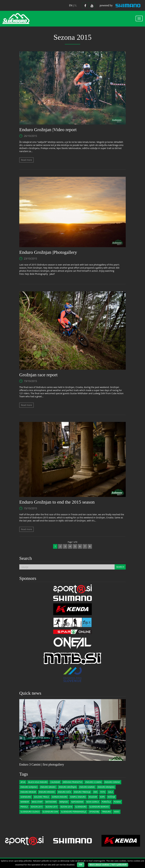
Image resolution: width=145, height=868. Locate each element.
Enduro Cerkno (112, 782)
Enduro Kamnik (87, 787)
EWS (95, 792)
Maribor (25, 802)
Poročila (106, 802)
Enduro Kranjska (106, 787)
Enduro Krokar (28, 792)
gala (111, 792)
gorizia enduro (60, 797)
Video (117, 812)
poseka (117, 802)
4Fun (23, 782)
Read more (26, 160)
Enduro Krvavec (47, 792)
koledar (93, 797)
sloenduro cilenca (30, 812)
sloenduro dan (50, 812)
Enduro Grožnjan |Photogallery (48, 252)
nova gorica (93, 802)
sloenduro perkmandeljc (74, 812)
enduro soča (64, 792)
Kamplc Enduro (78, 797)
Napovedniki (77, 802)
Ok (81, 865)
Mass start (37, 802)
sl (76, 5)
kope (102, 797)
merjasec (64, 802)
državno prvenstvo (72, 782)
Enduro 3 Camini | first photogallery (42, 764)
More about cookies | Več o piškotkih (108, 865)
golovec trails (41, 797)
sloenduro (81, 807)
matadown (51, 802)
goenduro (26, 797)
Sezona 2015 (51, 807)
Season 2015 (37, 807)
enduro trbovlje (82, 792)
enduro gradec (48, 787)
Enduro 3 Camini (93, 782)
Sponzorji (94, 812)
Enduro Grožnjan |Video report (48, 130)
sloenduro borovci (99, 807)
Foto (103, 792)
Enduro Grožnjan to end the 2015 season (57, 502)
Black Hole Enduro (38, 782)
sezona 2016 (66, 807)
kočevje (111, 797)
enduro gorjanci (29, 787)
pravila (24, 807)
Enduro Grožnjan (68, 787)
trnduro (106, 812)
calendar (55, 782)
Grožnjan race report (38, 375)
